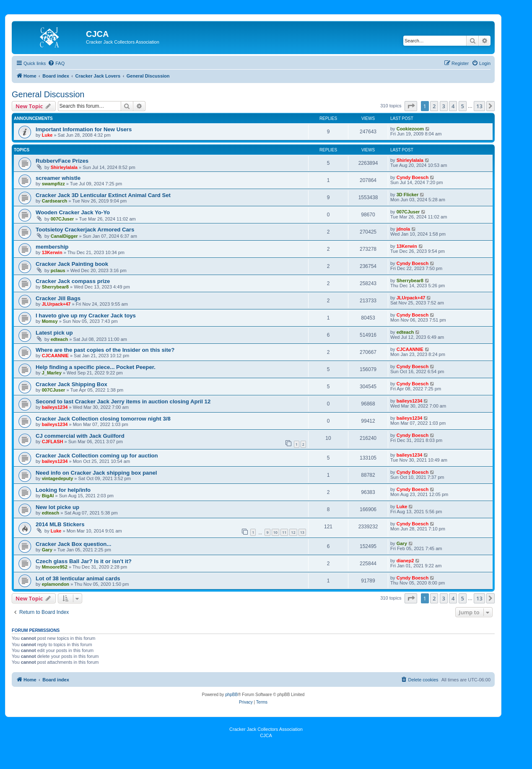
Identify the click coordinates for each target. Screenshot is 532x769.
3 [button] (444, 106)
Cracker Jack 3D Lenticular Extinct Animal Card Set (103, 195)
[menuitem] (56, 63)
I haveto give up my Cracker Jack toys (86, 316)
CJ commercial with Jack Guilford (80, 436)
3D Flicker (408, 195)
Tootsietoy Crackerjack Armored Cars (85, 230)
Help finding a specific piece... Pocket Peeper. (96, 367)
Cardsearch (55, 201)
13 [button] (479, 106)
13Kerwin (52, 252)
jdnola (403, 229)
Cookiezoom (410, 129)
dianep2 (405, 561)
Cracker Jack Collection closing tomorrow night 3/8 (103, 419)
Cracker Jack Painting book (72, 264)
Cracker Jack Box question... (73, 544)
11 (284, 532)
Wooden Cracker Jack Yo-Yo (73, 212)
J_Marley (52, 373)
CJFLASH (53, 442)
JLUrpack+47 (56, 304)
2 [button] (434, 106)
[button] (411, 106)
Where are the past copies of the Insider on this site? (105, 350)
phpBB (231, 695)
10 (275, 532)
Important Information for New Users (84, 129)
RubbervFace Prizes (62, 161)
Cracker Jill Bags (58, 298)
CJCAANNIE (55, 356)
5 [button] (463, 106)
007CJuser (62, 219)
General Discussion (48, 94)
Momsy (50, 321)
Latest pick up (54, 333)
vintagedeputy (58, 478)
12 (293, 532)
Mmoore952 (55, 567)
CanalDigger (64, 236)
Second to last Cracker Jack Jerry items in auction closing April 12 (123, 401)
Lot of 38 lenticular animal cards (78, 578)
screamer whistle (58, 178)
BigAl (48, 496)
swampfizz (53, 184)
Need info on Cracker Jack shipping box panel (96, 473)
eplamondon (56, 584)
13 (302, 532)
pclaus (58, 270)
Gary (47, 550)
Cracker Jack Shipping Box (71, 384)
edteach (60, 339)
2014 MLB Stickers (60, 524)
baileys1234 (55, 407)
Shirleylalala (64, 167)
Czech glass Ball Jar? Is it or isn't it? (84, 561)
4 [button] (453, 106)
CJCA (266, 735)
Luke (47, 135)
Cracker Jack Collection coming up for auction (97, 456)
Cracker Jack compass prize (73, 281)
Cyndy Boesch (413, 177)
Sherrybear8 (55, 287)
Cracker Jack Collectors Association (266, 729)
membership (52, 247)
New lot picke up (57, 507)
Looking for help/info (63, 490)
